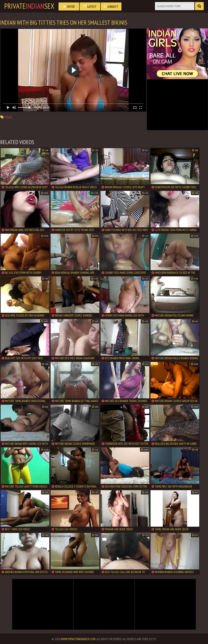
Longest (111, 6)
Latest (90, 6)
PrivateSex (29, 6)
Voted (69, 6)
